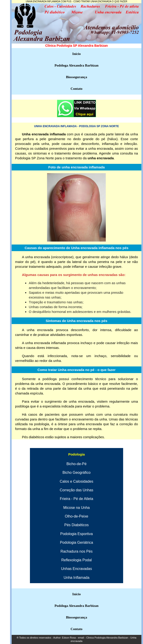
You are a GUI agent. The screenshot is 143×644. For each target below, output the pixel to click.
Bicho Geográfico (77, 473)
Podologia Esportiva (77, 534)
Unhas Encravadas (76, 569)
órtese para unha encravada (80, 424)
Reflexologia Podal (76, 560)
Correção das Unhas (77, 490)
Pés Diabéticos (77, 525)
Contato (77, 89)
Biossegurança (77, 77)
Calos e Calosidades (77, 481)
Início (77, 54)
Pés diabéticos (33, 437)
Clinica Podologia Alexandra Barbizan (107, 638)
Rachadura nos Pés (77, 551)
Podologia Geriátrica (76, 542)
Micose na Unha (77, 508)
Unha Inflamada (76, 578)
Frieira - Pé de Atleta (77, 499)
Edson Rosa (69, 638)
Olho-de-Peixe (77, 516)
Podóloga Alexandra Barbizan (77, 65)
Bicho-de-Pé (77, 464)
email (81, 638)
